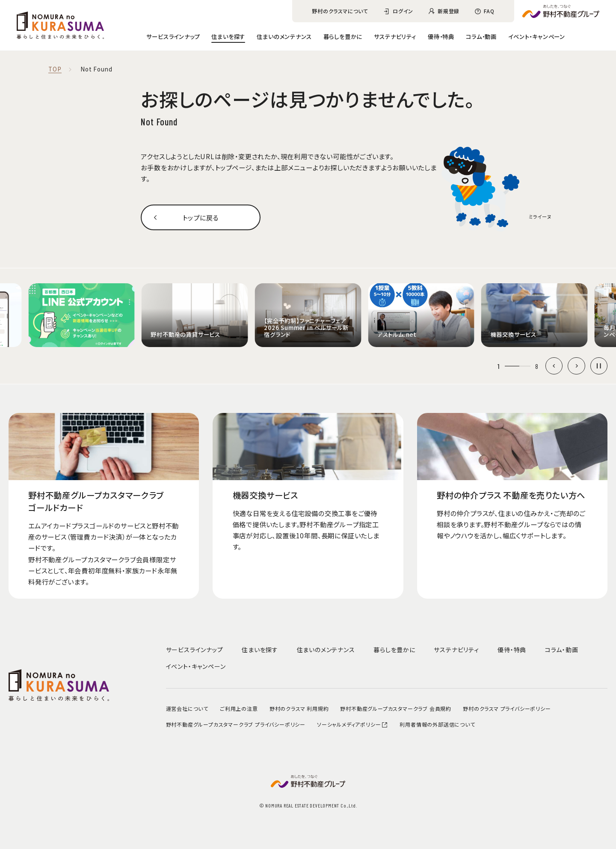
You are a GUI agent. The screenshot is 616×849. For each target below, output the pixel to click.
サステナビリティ (395, 36)
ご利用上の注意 (239, 708)
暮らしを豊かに (343, 36)
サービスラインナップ (173, 36)
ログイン (403, 11)
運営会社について (187, 708)
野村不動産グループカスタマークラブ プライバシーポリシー (236, 724)
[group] (81, 315)
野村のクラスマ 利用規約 (299, 708)
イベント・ (537, 36)
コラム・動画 (481, 36)
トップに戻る (201, 217)
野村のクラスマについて (340, 11)
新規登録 (449, 11)
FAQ (489, 11)
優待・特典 (441, 36)
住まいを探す (228, 36)
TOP (55, 69)
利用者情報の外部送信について (437, 724)
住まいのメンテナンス (284, 36)
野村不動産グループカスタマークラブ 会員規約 (396, 708)
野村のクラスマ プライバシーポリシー (507, 708)
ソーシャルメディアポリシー (352, 724)
